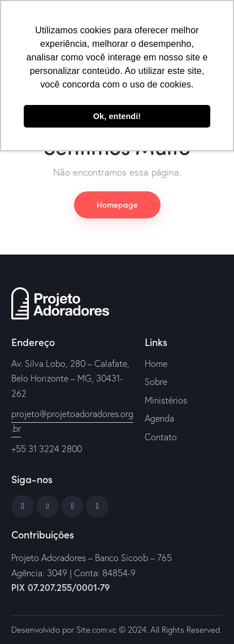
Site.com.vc (96, 630)
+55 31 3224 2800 (47, 449)
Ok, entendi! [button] (117, 116)
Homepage (117, 204)
